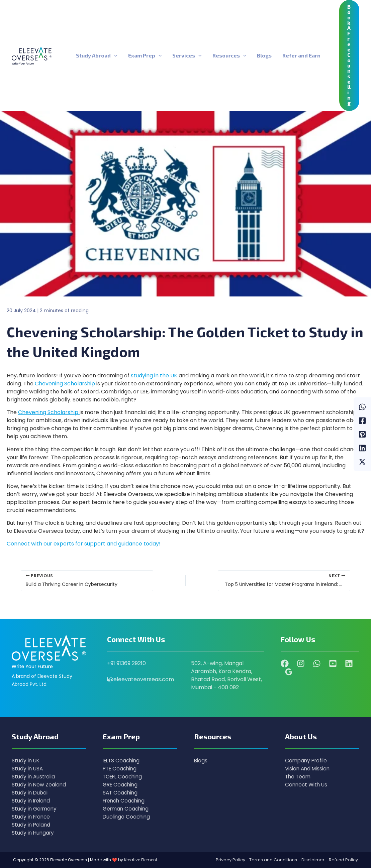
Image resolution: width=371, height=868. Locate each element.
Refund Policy (343, 860)
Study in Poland (32, 825)
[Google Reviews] (289, 672)
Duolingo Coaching (127, 817)
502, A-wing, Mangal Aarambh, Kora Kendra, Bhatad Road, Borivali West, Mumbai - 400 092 (226, 675)
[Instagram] (301, 663)
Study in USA (28, 769)
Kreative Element (141, 860)
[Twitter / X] (362, 461)
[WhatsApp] (362, 407)
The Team (298, 777)
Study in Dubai (30, 793)
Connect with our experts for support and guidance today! (84, 544)
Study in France (32, 817)
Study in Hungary (34, 833)
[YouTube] (333, 663)
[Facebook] (362, 420)
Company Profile (307, 761)
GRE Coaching (121, 785)
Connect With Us (307, 785)
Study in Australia (34, 777)
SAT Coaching (121, 793)
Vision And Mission (308, 769)
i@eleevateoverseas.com (141, 679)
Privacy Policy (230, 860)
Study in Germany (35, 809)
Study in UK (26, 761)
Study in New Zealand (39, 785)
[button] (114, 55)
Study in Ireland (32, 801)
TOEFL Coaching (124, 777)
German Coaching (127, 809)
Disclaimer (313, 860)
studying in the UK (154, 376)
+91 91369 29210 (126, 663)
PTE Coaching (121, 769)
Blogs (201, 761)
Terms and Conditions (273, 860)
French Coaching (125, 801)
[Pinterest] (362, 434)
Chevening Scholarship (65, 384)
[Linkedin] (362, 448)
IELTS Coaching (122, 761)
